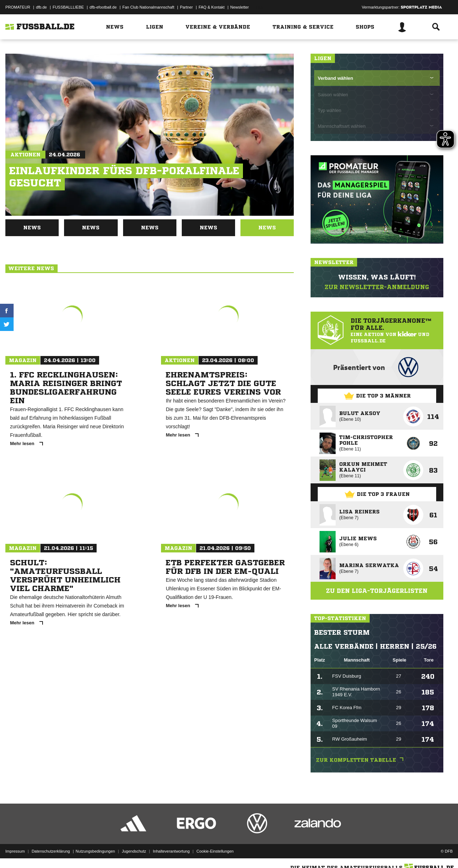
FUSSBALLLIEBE (68, 7)
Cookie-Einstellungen (215, 851)
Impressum (15, 851)
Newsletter (240, 7)
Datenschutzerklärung (51, 851)
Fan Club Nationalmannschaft (148, 7)
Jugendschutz (134, 851)
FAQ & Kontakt (212, 7)
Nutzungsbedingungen (95, 851)
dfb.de (41, 7)
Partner (186, 7)
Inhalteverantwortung (171, 851)
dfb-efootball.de (103, 7)
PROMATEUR (18, 7)
